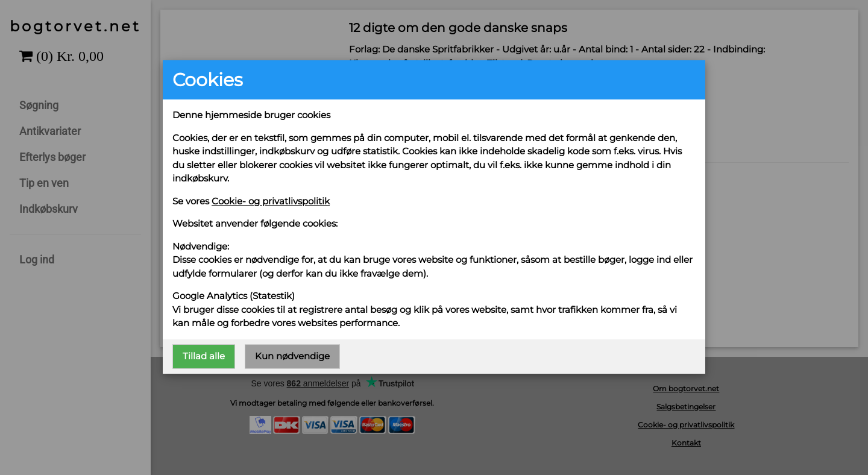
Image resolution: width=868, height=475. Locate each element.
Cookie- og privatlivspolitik (271, 201)
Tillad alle (204, 356)
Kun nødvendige (292, 356)
